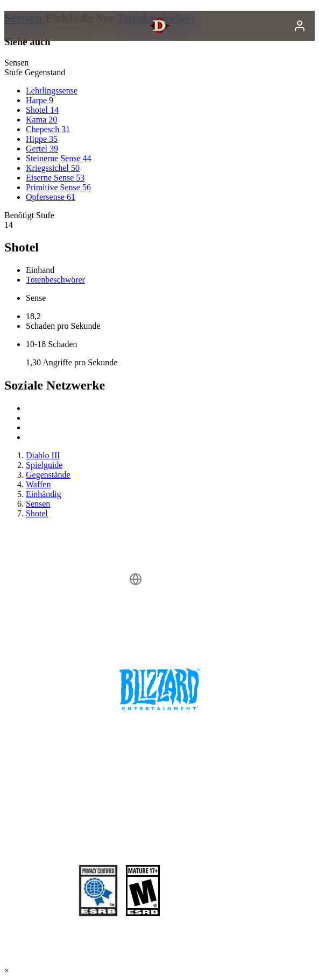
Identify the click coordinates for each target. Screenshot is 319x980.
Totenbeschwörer (55, 280)
